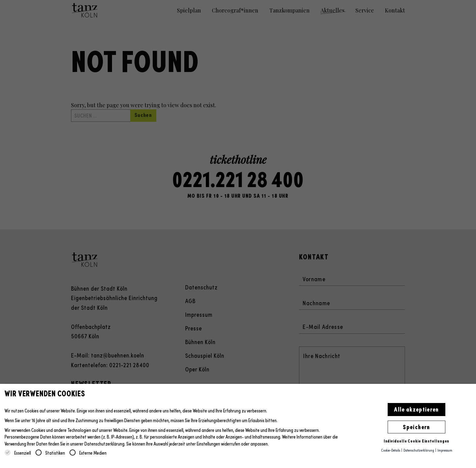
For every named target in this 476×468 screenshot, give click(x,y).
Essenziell (18, 453)
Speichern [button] (416, 426)
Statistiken (50, 453)
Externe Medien (88, 453)
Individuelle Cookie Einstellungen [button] (417, 441)
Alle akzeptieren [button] (416, 409)
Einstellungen (208, 444)
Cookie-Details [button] (391, 450)
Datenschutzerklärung (104, 444)
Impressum (445, 450)
